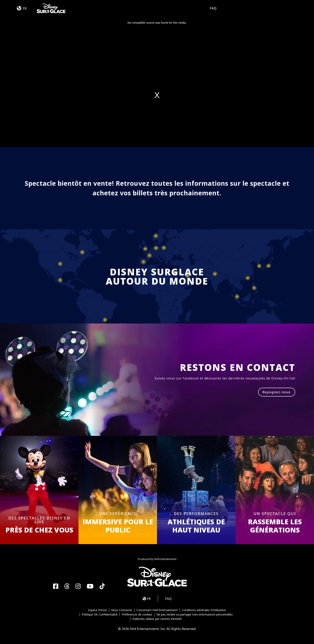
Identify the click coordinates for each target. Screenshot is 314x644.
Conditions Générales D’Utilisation (204, 610)
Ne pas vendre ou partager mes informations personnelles (195, 615)
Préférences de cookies (137, 615)
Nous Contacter (122, 610)
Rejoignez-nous (277, 392)
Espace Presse (98, 610)
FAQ (213, 8)
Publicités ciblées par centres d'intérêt (157, 619)
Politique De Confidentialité (100, 615)
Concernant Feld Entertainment (157, 610)
